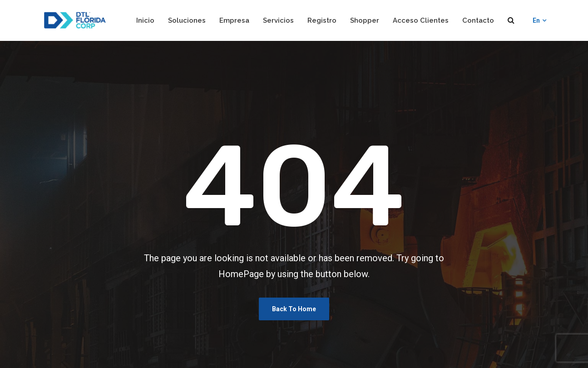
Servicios (278, 20)
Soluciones (187, 20)
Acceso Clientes (421, 20)
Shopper (365, 20)
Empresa (234, 20)
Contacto (478, 20)
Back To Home (294, 309)
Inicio (145, 20)
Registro (322, 20)
